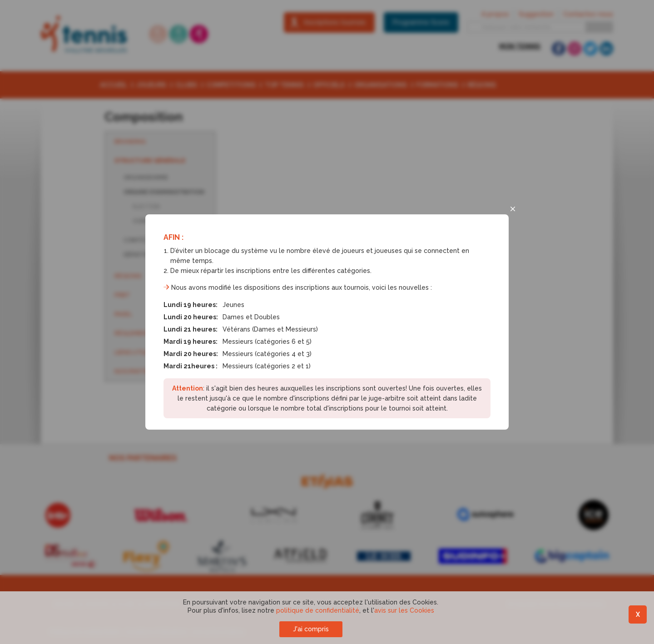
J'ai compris (311, 629)
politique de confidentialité (318, 610)
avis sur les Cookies (404, 610)
